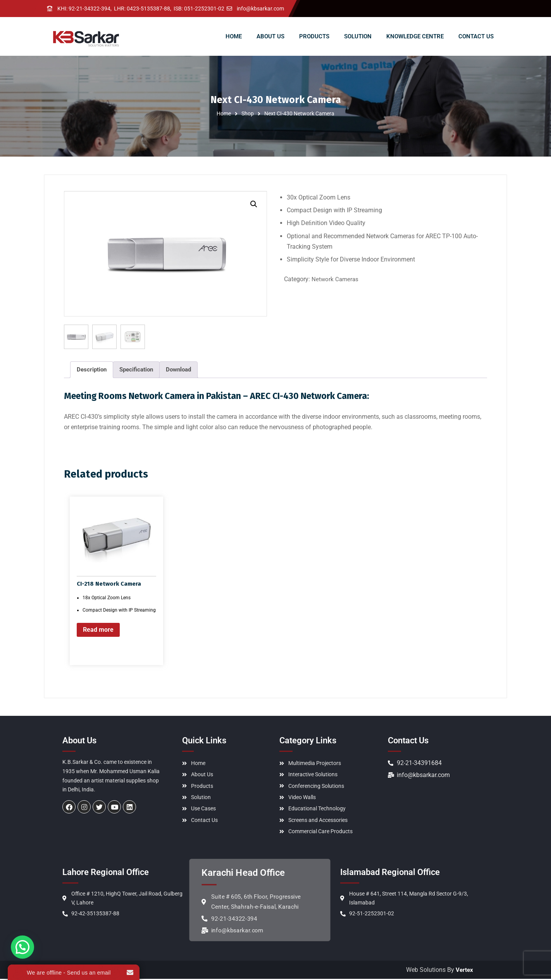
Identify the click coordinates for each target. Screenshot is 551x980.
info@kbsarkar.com (260, 9)
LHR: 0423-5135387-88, (143, 9)
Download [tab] (178, 370)
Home (224, 113)
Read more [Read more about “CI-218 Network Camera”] (98, 630)
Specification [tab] (136, 370)
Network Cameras (335, 279)
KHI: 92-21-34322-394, (84, 9)
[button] (254, 204)
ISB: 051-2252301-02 (199, 9)
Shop (248, 113)
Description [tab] (92, 370)
